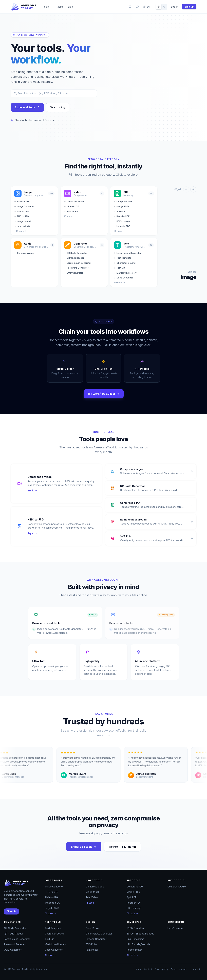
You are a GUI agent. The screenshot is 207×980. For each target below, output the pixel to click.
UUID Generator (73, 275)
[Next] (193, 191)
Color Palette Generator (99, 934)
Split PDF (120, 213)
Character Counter (125, 265)
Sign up (189, 7)
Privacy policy (161, 969)
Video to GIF (22, 203)
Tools (47, 7)
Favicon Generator (96, 939)
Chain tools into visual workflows (32, 122)
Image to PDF (122, 228)
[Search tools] (130, 7)
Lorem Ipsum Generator (78, 265)
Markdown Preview (125, 275)
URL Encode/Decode (138, 944)
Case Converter (123, 279)
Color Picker (93, 928)
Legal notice (197, 969)
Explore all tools (27, 109)
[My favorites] (137, 7)
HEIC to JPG (22, 213)
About (138, 969)
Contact (148, 969)
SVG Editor (92, 944)
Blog (70, 7)
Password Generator (76, 270)
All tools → (51, 913)
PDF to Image (122, 223)
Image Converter (24, 208)
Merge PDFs (121, 208)
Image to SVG (23, 223)
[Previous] (186, 191)
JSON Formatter (135, 928)
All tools (11, 911)
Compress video (74, 203)
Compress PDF (123, 203)
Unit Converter (176, 928)
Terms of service (180, 969)
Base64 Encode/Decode (140, 934)
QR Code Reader (74, 260)
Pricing (60, 7)
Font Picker (92, 950)
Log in (175, 7)
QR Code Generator (76, 255)
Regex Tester (134, 950)
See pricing (58, 109)
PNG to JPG (21, 218)
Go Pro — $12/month (122, 848)
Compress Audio (24, 255)
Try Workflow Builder (104, 396)
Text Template (123, 260)
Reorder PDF (122, 218)
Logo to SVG (22, 228)
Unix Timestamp (135, 939)
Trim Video (71, 213)
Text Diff (119, 270)
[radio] (159, 7)
